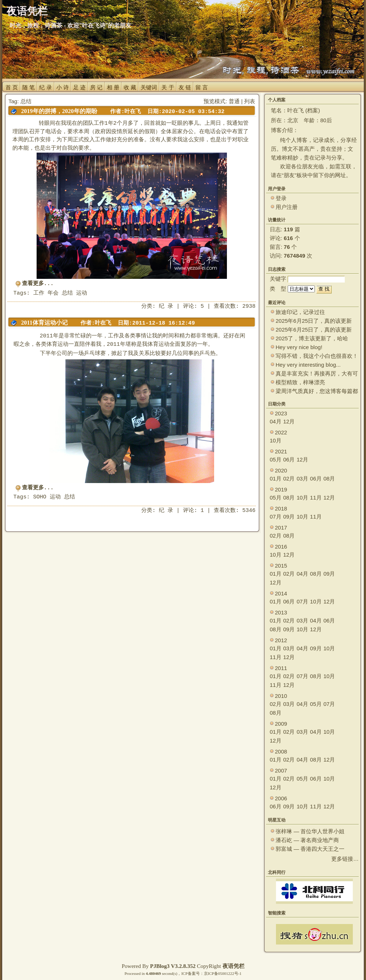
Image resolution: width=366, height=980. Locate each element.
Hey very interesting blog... (308, 365)
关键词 (149, 87)
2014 (281, 593)
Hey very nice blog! (299, 347)
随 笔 (29, 87)
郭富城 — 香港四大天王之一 (310, 849)
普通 (234, 101)
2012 (281, 640)
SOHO (40, 497)
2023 (281, 413)
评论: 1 (193, 511)
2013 (281, 612)
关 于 (168, 87)
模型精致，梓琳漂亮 (300, 382)
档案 (313, 110)
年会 (53, 293)
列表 (250, 101)
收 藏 (130, 87)
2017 (281, 528)
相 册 (113, 87)
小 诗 (63, 87)
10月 (276, 440)
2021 (281, 451)
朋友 (289, 175)
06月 (289, 459)
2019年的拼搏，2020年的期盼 (59, 111)
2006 (281, 798)
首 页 (12, 87)
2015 (281, 566)
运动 (82, 293)
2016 (281, 547)
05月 (276, 459)
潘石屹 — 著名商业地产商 (307, 840)
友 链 (185, 87)
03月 (302, 478)
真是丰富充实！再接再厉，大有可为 (317, 374)
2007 (281, 770)
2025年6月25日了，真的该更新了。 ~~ (314, 321)
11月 (316, 498)
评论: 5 (193, 306)
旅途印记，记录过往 (300, 312)
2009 (281, 724)
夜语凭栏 (234, 966)
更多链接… (345, 859)
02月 (289, 478)
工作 (39, 293)
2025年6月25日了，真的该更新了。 (314, 330)
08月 (329, 478)
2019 (281, 489)
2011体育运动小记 (44, 323)
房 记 (96, 87)
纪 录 (45, 87)
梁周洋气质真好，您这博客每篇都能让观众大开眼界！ (317, 391)
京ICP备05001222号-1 (223, 973)
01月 (276, 478)
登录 (281, 198)
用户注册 (287, 207)
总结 (67, 293)
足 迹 (79, 87)
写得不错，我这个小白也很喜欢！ (317, 356)
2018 (281, 508)
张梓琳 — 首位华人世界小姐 (310, 831)
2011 (281, 668)
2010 (281, 696)
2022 (281, 432)
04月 (276, 421)
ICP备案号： (192, 973)
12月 (289, 421)
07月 (276, 517)
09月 (289, 517)
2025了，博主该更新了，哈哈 (312, 338)
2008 (281, 751)
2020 (281, 470)
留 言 (202, 87)
